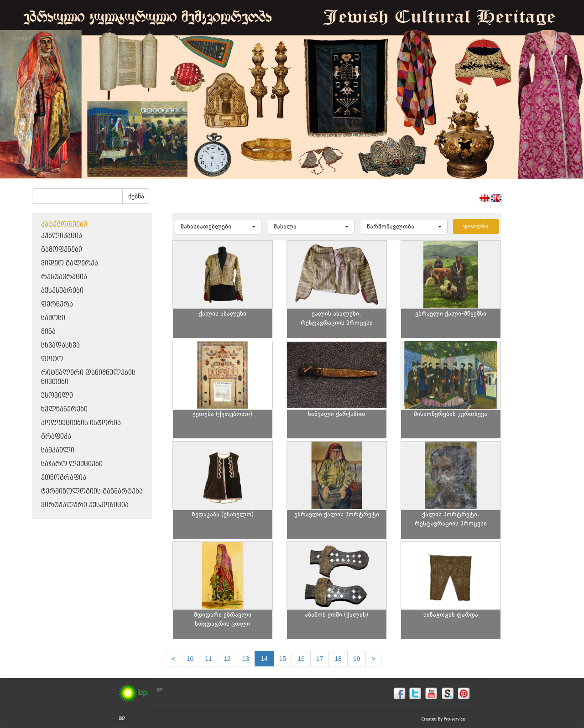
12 (227, 659)
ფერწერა (57, 304)
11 (209, 659)
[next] (373, 659)
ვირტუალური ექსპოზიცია (85, 505)
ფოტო (52, 359)
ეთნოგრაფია (64, 478)
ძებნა (136, 196)
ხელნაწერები (64, 409)
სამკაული (58, 450)
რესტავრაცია (64, 277)
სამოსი (53, 318)
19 (357, 659)
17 (320, 659)
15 (283, 659)
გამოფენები (62, 250)
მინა (48, 332)
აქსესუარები (62, 291)
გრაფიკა (56, 437)
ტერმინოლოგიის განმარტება (92, 491)
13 (245, 659)
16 (301, 659)
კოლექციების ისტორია (81, 423)
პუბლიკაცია (62, 236)
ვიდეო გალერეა (70, 263)
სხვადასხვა (60, 346)
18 (338, 659)
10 (190, 659)
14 (264, 659)
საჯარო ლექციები (72, 464)
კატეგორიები (64, 225)
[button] (218, 227)
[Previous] (173, 659)
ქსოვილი (57, 396)
